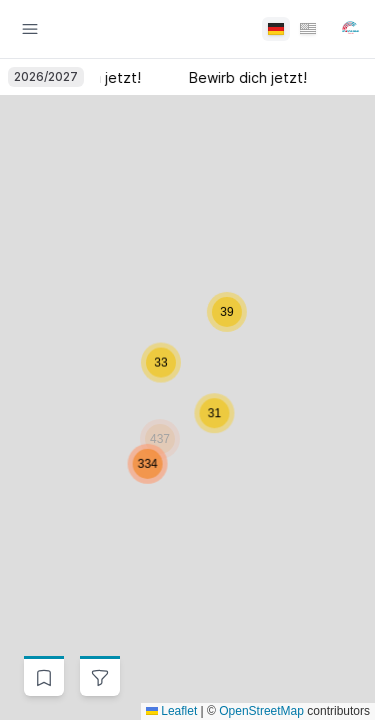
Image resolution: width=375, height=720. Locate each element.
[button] (161, 384)
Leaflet (171, 711)
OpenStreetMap (261, 711)
